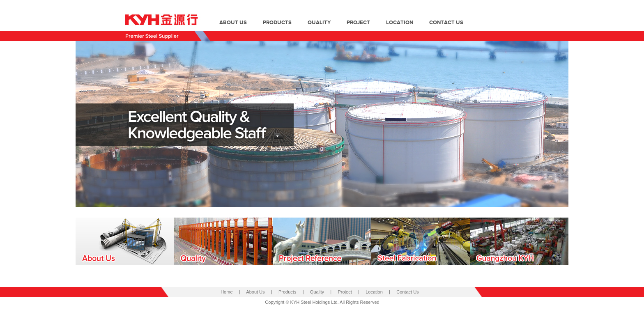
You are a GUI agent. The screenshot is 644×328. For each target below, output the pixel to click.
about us (233, 23)
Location (374, 292)
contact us (446, 23)
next (545, 117)
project (358, 23)
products (277, 23)
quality (319, 23)
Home (227, 292)
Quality (317, 292)
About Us (255, 292)
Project (345, 292)
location (400, 23)
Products (287, 292)
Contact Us (407, 292)
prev (99, 117)
